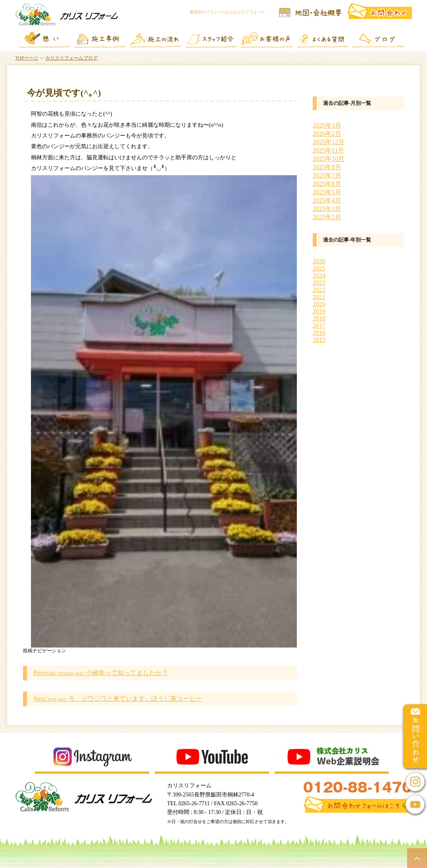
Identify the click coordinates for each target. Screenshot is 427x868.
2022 (319, 290)
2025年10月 (329, 159)
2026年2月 (327, 134)
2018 (319, 318)
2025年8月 (327, 167)
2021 (319, 297)
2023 (319, 283)
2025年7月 (327, 175)
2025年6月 (327, 184)
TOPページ (27, 58)
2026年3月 (327, 125)
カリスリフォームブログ (71, 58)
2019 (319, 311)
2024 (319, 275)
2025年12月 (329, 142)
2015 (319, 340)
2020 (319, 304)
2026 (319, 261)
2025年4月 (327, 200)
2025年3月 (327, 209)
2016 (319, 333)
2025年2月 (327, 217)
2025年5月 (327, 192)
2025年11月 (328, 150)
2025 (319, 268)
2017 (319, 326)
